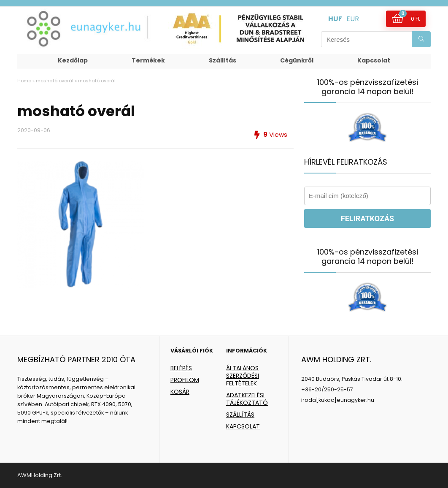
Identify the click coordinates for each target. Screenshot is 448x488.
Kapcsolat (374, 60)
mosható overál (55, 81)
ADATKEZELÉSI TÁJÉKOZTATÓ (247, 399)
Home (24, 81)
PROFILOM (185, 380)
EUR (353, 19)
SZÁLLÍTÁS (240, 415)
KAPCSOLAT (243, 426)
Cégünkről (297, 60)
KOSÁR (180, 392)
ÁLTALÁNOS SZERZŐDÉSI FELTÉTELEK (243, 376)
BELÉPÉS (181, 368)
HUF (335, 19)
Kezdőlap (73, 60)
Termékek (148, 60)
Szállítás (223, 60)
